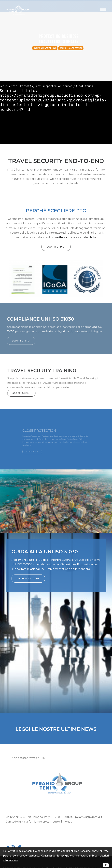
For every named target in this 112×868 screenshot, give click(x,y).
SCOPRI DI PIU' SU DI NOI (45, 48)
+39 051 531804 (62, 817)
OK (106, 865)
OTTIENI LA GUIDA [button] (28, 579)
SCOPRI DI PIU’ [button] (40, 247)
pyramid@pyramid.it (89, 817)
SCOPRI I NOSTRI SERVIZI (71, 48)
